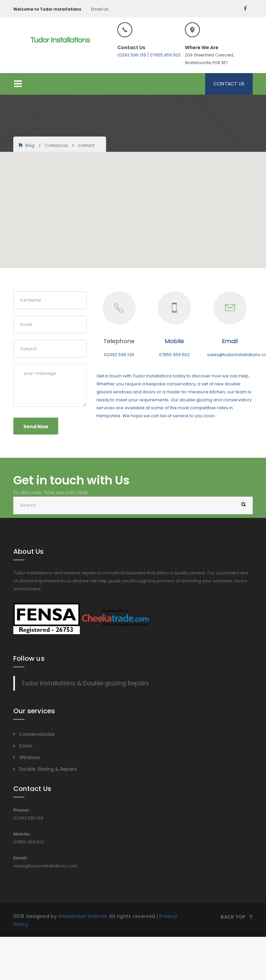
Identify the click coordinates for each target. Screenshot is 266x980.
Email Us (100, 9)
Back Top (237, 917)
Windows (30, 757)
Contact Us (229, 84)
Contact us (56, 145)
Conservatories (37, 734)
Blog (30, 145)
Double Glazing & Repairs (48, 769)
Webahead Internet (83, 916)
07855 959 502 (165, 55)
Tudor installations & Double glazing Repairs (85, 683)
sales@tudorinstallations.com (45, 866)
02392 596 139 (132, 55)
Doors (26, 746)
